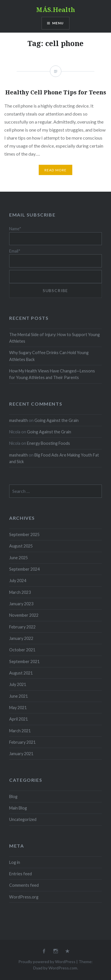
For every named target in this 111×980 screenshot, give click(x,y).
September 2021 (24, 661)
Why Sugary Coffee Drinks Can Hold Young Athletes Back (49, 356)
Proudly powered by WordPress (47, 962)
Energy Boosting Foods (48, 443)
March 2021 (20, 731)
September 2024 (24, 569)
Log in (15, 862)
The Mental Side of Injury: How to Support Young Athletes (54, 338)
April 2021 (18, 719)
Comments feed (24, 885)
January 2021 (21, 754)
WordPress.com (63, 968)
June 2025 (18, 558)
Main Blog (18, 808)
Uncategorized (23, 819)
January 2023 (21, 604)
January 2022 (21, 638)
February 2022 (22, 627)
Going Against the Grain (57, 420)
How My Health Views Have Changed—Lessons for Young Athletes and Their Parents (52, 374)
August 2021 (21, 673)
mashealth (18, 420)
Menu (58, 23)
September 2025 (24, 534)
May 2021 (18, 708)
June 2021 (18, 696)
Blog (13, 797)
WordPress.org (24, 897)
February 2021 (22, 742)
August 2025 (21, 546)
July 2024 (18, 581)
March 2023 (20, 592)
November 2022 (24, 615)
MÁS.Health (56, 9)
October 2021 (22, 650)
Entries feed (21, 874)
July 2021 (18, 684)
